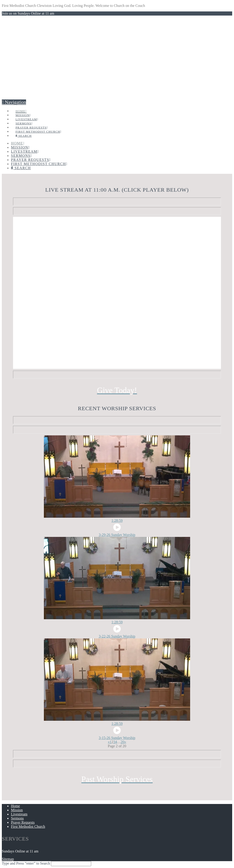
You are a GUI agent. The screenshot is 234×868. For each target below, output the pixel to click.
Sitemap (8, 859)
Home (15, 806)
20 (122, 742)
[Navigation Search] (24, 131)
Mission (17, 810)
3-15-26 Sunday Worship (117, 738)
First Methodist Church (28, 826)
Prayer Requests (23, 822)
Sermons (17, 818)
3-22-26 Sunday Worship (117, 636)
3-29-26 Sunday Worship (117, 535)
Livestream (19, 814)
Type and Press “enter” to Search (26, 863)
